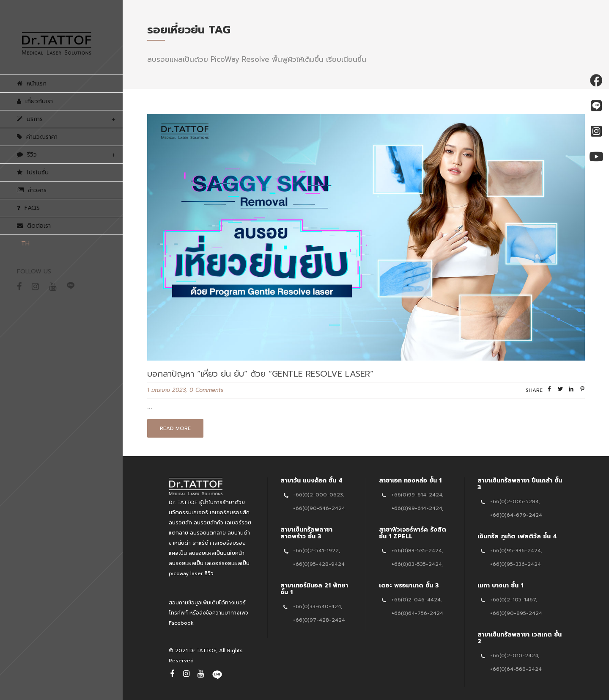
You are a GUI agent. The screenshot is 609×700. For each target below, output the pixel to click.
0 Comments (206, 390)
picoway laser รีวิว (191, 573)
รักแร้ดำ (202, 543)
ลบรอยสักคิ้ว (208, 523)
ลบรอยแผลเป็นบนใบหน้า (217, 553)
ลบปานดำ (239, 533)
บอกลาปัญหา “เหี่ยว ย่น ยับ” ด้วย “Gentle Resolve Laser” (260, 374)
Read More (175, 428)
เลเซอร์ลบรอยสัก (230, 513)
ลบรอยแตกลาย (208, 533)
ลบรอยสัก (180, 523)
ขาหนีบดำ (180, 543)
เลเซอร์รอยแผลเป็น (227, 563)
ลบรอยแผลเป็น (186, 563)
